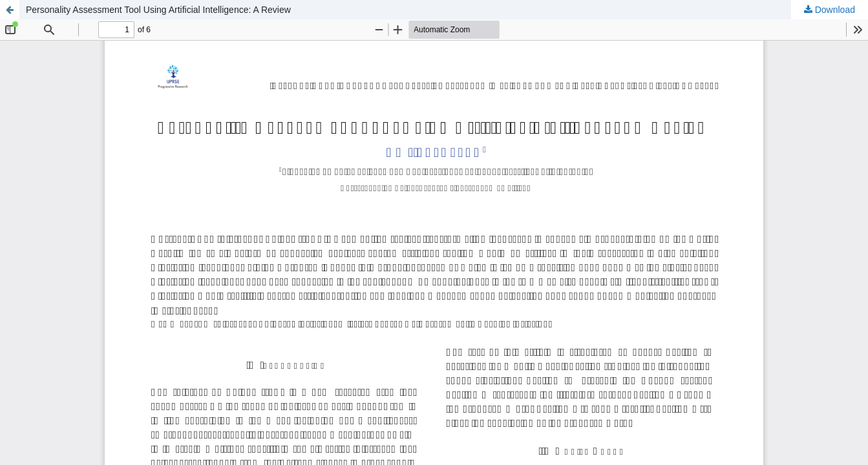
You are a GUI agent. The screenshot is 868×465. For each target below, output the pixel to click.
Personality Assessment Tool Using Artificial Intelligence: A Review (158, 10)
